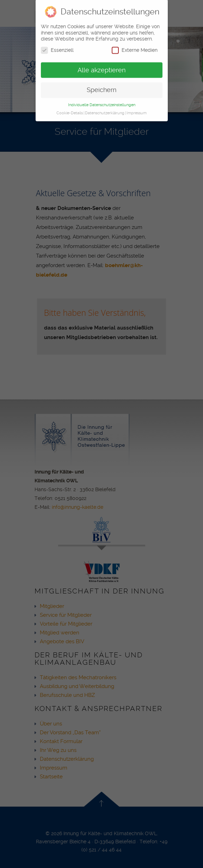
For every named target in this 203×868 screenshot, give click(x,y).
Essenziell (57, 47)
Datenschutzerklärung (105, 110)
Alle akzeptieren (101, 67)
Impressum (137, 110)
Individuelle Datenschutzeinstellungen (102, 102)
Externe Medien (135, 47)
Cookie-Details (70, 110)
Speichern (101, 87)
